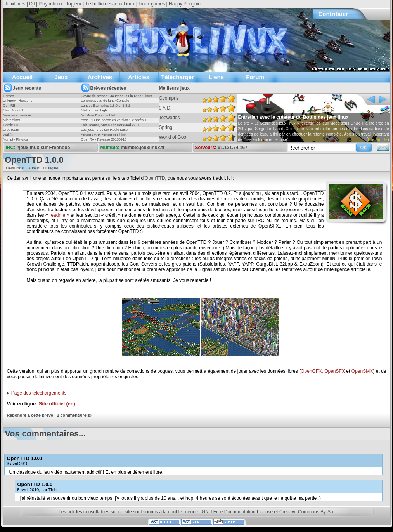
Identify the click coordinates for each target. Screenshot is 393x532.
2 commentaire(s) (74, 415)
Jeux (61, 77)
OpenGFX (311, 371)
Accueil (22, 77)
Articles (139, 77)
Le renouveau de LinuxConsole (105, 101)
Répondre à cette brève (30, 415)
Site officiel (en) (57, 404)
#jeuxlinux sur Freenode (43, 148)
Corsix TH (11, 125)
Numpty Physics (16, 139)
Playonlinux (50, 4)
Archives (100, 77)
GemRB (9, 106)
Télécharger (177, 77)
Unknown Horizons (18, 101)
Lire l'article (377, 140)
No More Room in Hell (98, 115)
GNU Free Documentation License (237, 512)
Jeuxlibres (15, 4)
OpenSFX (335, 371)
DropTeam (11, 130)
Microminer (12, 120)
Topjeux (74, 4)
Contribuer (333, 14)
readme (57, 215)
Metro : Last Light (95, 110)
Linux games (152, 4)
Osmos (9, 96)
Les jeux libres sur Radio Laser (105, 130)
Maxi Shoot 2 (13, 110)
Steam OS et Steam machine (104, 135)
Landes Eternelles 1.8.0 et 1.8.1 (106, 106)
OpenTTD (155, 178)
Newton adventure (17, 115)
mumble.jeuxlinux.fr (143, 148)
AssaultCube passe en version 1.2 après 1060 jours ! (117, 122)
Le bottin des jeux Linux (110, 4)
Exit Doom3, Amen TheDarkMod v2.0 (110, 125)
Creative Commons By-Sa (306, 512)
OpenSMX (362, 371)
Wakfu (8, 135)
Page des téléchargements (39, 393)
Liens (216, 77)
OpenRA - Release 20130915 (104, 139)
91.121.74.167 (233, 148)
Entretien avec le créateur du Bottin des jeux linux (293, 117)
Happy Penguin (185, 4)
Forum (255, 77)
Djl (32, 4)
